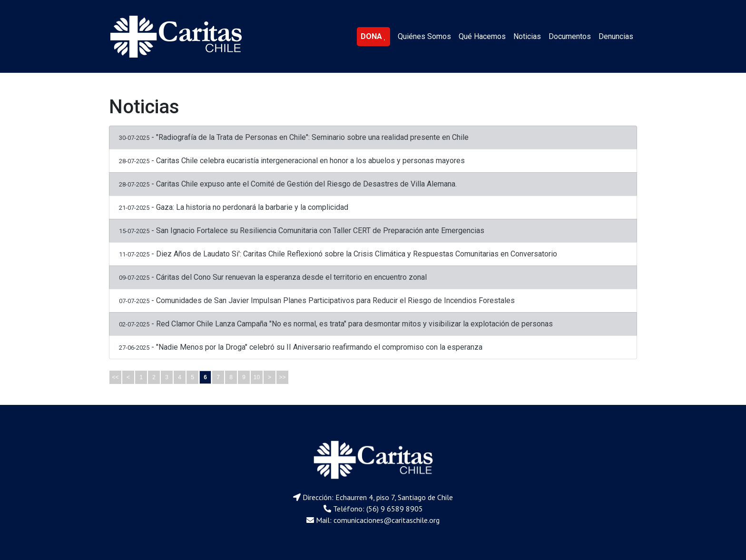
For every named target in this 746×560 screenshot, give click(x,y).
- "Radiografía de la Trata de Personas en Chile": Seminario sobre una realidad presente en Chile (294, 137)
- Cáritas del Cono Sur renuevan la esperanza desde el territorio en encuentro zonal (273, 277)
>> (282, 377)
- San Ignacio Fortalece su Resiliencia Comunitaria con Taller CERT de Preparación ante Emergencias (302, 231)
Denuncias (616, 36)
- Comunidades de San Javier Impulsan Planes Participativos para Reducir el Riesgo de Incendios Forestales (317, 300)
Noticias (527, 36)
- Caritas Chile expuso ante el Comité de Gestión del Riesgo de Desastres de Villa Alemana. (288, 184)
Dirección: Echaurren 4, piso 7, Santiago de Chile (378, 497)
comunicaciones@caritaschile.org (387, 520)
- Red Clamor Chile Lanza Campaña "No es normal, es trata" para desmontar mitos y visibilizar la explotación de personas (336, 324)
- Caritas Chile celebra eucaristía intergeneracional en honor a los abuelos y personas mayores (292, 161)
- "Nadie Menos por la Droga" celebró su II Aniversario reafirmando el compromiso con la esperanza (301, 347)
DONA (373, 36)
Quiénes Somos (424, 36)
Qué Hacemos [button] (482, 36)
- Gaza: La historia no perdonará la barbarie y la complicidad (234, 207)
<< (115, 377)
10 (257, 377)
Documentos (570, 36)
